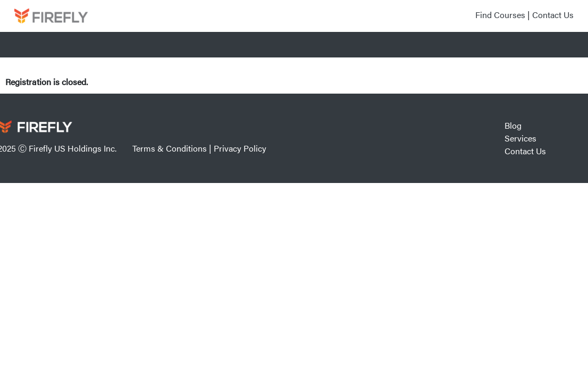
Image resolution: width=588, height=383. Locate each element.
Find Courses (500, 15)
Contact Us (553, 15)
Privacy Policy (240, 148)
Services (520, 138)
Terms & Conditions (170, 148)
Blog (513, 125)
